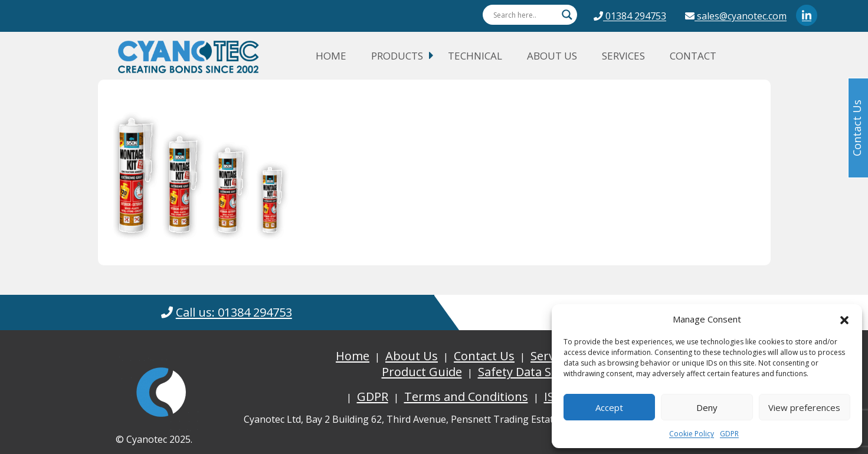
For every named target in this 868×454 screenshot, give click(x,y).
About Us (552, 56)
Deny (707, 407)
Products (397, 56)
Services (623, 56)
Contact (693, 56)
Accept (609, 407)
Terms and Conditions (466, 397)
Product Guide (422, 372)
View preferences (804, 407)
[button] (844, 319)
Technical (475, 56)
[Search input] (525, 15)
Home (331, 56)
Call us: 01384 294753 (234, 312)
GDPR (729, 434)
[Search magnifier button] (567, 15)
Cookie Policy (692, 434)
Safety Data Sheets (530, 372)
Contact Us (484, 356)
